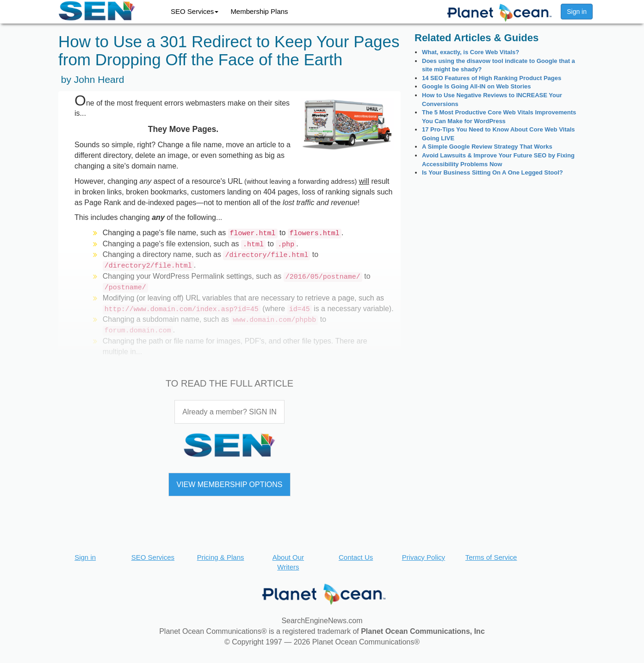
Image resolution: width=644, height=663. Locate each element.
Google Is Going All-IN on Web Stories (476, 86)
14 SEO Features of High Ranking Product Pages (492, 78)
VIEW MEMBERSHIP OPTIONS (229, 485)
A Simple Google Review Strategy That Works (487, 147)
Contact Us (356, 557)
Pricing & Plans (221, 557)
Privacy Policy (424, 557)
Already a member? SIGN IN (229, 412)
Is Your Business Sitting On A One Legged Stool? (492, 172)
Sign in (577, 12)
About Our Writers (288, 562)
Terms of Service (491, 557)
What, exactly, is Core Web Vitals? (471, 52)
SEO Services (195, 11)
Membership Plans (259, 11)
